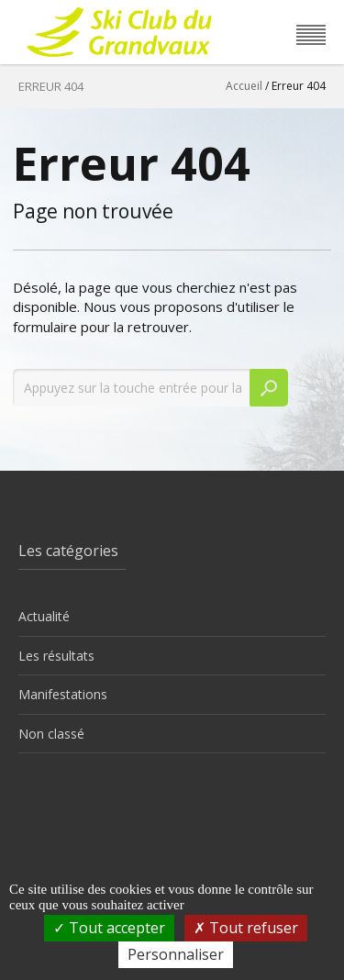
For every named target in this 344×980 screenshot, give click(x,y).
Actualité (44, 616)
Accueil (244, 86)
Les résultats (56, 656)
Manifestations (63, 694)
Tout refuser (246, 928)
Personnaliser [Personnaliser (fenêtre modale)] (176, 954)
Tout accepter (109, 928)
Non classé (51, 734)
